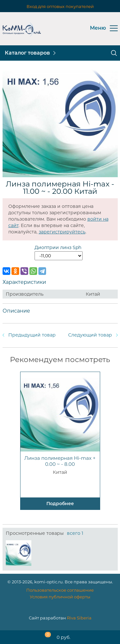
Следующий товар (90, 335)
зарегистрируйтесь (62, 232)
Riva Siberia (79, 618)
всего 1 (75, 533)
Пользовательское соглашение (60, 590)
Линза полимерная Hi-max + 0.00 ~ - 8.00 (60, 461)
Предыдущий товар (32, 335)
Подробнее (60, 504)
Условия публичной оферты (60, 597)
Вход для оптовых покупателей (60, 6)
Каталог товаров (27, 53)
